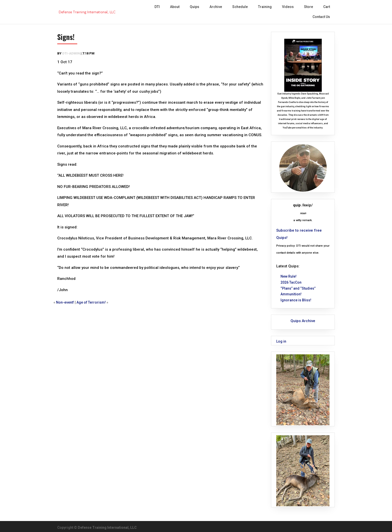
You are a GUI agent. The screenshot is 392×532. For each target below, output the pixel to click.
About (175, 7)
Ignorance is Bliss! (296, 300)
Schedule (240, 7)
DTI (157, 7)
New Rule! (288, 276)
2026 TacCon (291, 282)
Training (265, 7)
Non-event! (65, 302)
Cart (327, 7)
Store (308, 7)
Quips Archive (303, 321)
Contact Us (321, 17)
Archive (216, 7)
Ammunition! (291, 294)
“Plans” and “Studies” (298, 288)
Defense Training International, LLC (107, 528)
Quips (194, 7)
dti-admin (71, 53)
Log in (281, 341)
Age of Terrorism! (91, 302)
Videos (288, 7)
